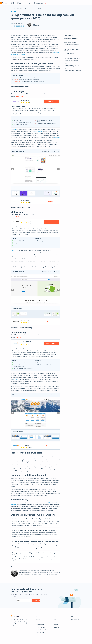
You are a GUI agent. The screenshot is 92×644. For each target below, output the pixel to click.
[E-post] (24, 599)
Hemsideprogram (59, 2)
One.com (16, 79)
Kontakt (38, 621)
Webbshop (56, 626)
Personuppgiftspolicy (76, 619)
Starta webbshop (49, 2)
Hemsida (56, 624)
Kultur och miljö (40, 634)
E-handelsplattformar (71, 2)
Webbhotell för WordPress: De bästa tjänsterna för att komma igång (72, 66)
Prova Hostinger (51, 101)
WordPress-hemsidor (37, 131)
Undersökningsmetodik (42, 629)
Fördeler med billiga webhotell (71, 41)
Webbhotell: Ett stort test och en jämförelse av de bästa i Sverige (72, 57)
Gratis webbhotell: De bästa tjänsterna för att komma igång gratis (72, 61)
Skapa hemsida (40, 2)
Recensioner (57, 621)
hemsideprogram (15, 251)
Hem (12, 8)
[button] (13, 168)
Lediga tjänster (40, 632)
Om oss (38, 619)
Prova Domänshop (51, 342)
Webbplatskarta (40, 624)
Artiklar (56, 619)
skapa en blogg (32, 457)
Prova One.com (51, 221)
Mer (79, 2)
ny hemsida (57, 137)
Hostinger (16, 77)
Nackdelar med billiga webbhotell (72, 44)
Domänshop (17, 81)
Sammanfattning (67, 46)
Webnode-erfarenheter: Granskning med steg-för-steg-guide (73, 70)
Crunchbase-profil (41, 626)
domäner (31, 262)
